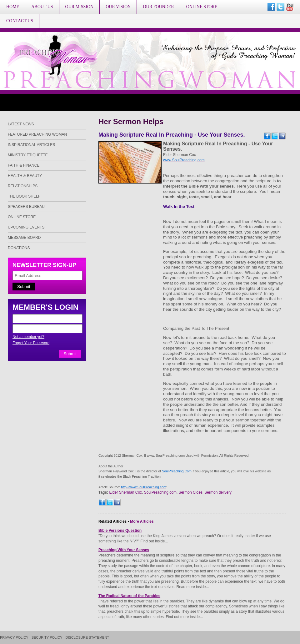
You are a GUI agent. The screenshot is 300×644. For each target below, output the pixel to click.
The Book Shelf (24, 196)
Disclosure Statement (87, 638)
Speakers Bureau (26, 207)
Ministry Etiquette (28, 155)
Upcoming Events (26, 227)
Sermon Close (191, 492)
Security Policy (47, 638)
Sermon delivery (218, 492)
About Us (42, 7)
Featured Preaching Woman (37, 134)
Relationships (23, 186)
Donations (19, 248)
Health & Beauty (25, 176)
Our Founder (158, 7)
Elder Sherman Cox (125, 492)
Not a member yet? (28, 337)
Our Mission (80, 7)
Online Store (202, 7)
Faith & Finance (24, 165)
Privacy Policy (14, 638)
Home (13, 7)
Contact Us (20, 21)
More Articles (142, 521)
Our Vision (118, 7)
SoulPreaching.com (160, 492)
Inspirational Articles (31, 145)
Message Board (24, 238)
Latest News (21, 124)
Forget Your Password (31, 343)
